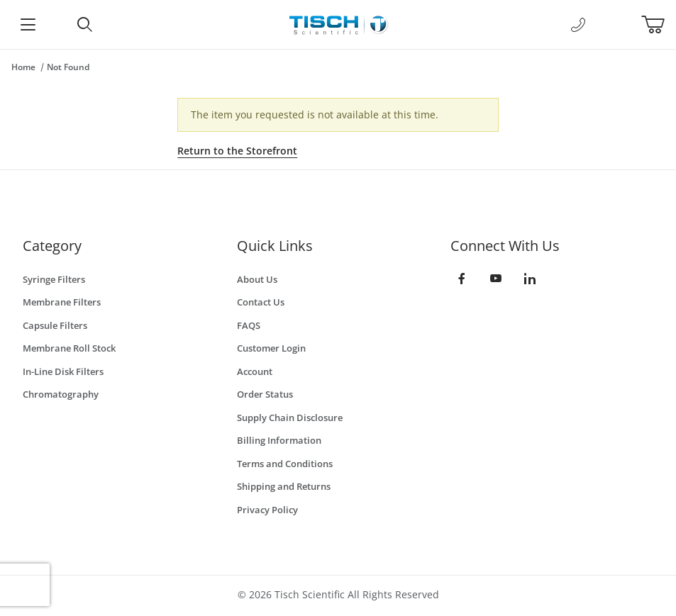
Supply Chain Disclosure (290, 418)
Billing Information (279, 440)
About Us (257, 279)
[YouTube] (496, 279)
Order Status (265, 394)
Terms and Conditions (285, 464)
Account (255, 371)
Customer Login (271, 348)
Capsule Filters (55, 325)
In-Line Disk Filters (63, 371)
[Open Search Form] (84, 24)
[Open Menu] (28, 24)
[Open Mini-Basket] (659, 25)
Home (23, 67)
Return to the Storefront (237, 151)
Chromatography (61, 394)
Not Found (68, 67)
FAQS (249, 325)
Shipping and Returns (284, 486)
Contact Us (261, 302)
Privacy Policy (267, 510)
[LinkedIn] (530, 279)
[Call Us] (578, 25)
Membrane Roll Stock (69, 348)
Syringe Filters (54, 279)
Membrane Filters (62, 302)
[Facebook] (462, 279)
